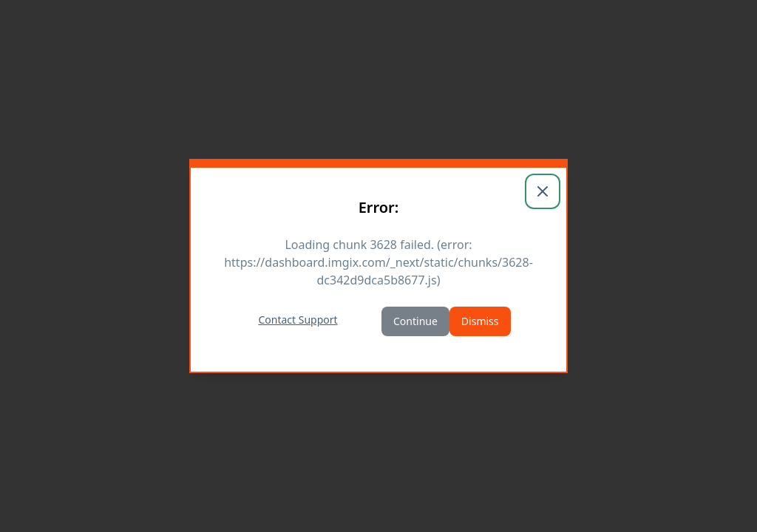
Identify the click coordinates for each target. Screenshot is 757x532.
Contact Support (298, 320)
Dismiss (480, 321)
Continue (415, 321)
